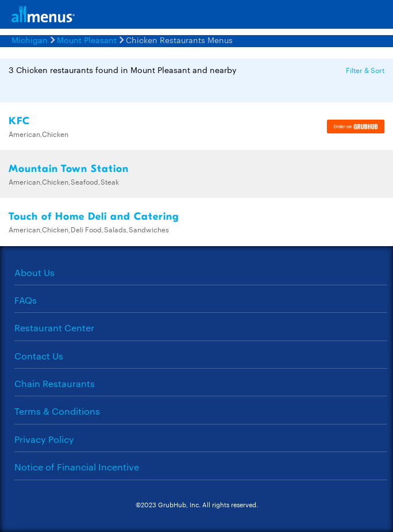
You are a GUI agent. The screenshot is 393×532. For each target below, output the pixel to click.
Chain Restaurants (55, 383)
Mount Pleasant (87, 40)
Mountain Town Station (69, 169)
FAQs (26, 300)
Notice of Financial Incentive (77, 467)
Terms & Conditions (57, 411)
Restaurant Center (54, 328)
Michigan (30, 40)
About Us (34, 272)
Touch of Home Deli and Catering (94, 217)
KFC (19, 121)
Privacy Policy (44, 439)
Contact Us (39, 356)
